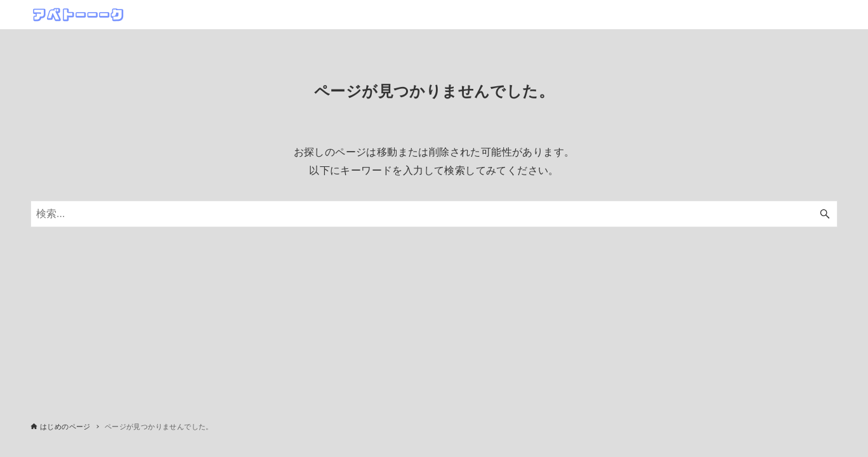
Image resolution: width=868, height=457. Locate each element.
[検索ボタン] (825, 214)
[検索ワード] (434, 214)
